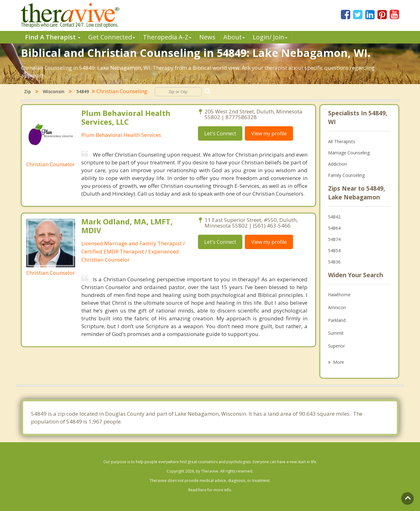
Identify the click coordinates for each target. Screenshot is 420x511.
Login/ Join (270, 37)
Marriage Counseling (349, 153)
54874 (334, 239)
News (207, 37)
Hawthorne (339, 295)
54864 (334, 228)
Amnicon (337, 307)
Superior (337, 346)
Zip (28, 91)
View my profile (269, 133)
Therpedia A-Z (167, 37)
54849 (83, 91)
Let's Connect (220, 133)
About (234, 37)
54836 (334, 262)
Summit (336, 333)
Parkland (337, 320)
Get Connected (112, 37)
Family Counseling (346, 175)
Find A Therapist (53, 37)
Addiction (337, 164)
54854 (334, 250)
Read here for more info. (210, 490)
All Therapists (342, 141)
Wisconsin (54, 91)
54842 (334, 217)
